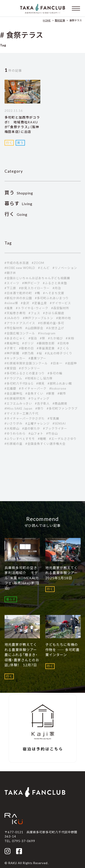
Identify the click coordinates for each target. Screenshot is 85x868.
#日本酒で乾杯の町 (18, 293)
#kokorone (58, 388)
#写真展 (53, 418)
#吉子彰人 (42, 403)
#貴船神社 (12, 343)
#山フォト (36, 433)
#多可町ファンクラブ (62, 408)
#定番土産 (40, 303)
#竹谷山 (52, 433)
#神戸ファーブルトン (38, 318)
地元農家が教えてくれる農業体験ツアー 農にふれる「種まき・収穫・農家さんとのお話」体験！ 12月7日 (23, 655)
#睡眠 (42, 439)
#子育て (10, 348)
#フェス (34, 313)
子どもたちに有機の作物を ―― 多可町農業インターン (62, 650)
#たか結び (55, 338)
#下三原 (10, 288)
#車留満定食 (46, 348)
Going (16, 214)
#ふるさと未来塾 (55, 283)
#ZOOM (38, 263)
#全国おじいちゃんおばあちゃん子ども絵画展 (37, 278)
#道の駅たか (31, 428)
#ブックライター (55, 428)
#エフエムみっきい (18, 403)
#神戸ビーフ (31, 283)
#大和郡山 (12, 428)
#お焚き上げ (55, 328)
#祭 (42, 338)
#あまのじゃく (15, 338)
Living (19, 204)
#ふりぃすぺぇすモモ (20, 439)
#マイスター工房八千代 (21, 413)
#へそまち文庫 (54, 293)
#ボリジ (28, 343)
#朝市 (62, 393)
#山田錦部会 (34, 328)
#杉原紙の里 (13, 444)
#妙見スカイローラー (34, 288)
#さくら (63, 348)
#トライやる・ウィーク (32, 308)
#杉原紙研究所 (15, 398)
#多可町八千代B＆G (19, 383)
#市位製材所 (13, 328)
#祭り (40, 408)
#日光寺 (63, 343)
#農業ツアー (37, 358)
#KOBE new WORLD (20, 268)
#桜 (39, 353)
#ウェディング (39, 398)
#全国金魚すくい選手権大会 (46, 444)
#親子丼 (10, 273)
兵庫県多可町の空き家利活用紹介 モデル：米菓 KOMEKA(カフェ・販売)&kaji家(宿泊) (22, 578)
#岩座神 (71, 363)
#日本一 (57, 363)
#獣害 (50, 393)
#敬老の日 (26, 348)
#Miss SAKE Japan (19, 408)
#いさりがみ (13, 423)
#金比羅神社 (13, 393)
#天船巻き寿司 (15, 313)
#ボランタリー (30, 368)
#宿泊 (33, 338)
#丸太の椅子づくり (59, 353)
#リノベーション (65, 268)
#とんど (44, 268)
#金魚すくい (34, 393)
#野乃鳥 (28, 353)
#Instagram (47, 333)
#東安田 (10, 368)
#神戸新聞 (12, 353)
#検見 (40, 383)
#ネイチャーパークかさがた (25, 418)
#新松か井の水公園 (18, 298)
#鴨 (38, 293)
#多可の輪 (55, 373)
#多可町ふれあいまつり (52, 298)
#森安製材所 (60, 308)
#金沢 (25, 303)
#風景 (9, 308)
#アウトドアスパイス (20, 323)
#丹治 (57, 288)
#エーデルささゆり (63, 439)
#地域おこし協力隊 (39, 378)
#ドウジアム (13, 378)
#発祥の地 (64, 318)
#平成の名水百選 (17, 263)
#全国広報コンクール (20, 333)
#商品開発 (60, 403)
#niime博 (11, 303)
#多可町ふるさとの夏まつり (25, 373)
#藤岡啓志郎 (46, 343)
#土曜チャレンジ (38, 423)
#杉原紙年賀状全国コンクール (26, 363)
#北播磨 (10, 388)
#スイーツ (12, 283)
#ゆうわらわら (15, 433)
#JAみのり (12, 318)
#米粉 (70, 338)
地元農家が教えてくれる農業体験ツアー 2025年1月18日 (63, 573)
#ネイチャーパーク (33, 388)
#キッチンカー (15, 358)
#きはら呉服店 (54, 313)
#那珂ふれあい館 (60, 383)
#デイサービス (60, 303)
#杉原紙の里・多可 (51, 323)
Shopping (19, 193)
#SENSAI (59, 423)
